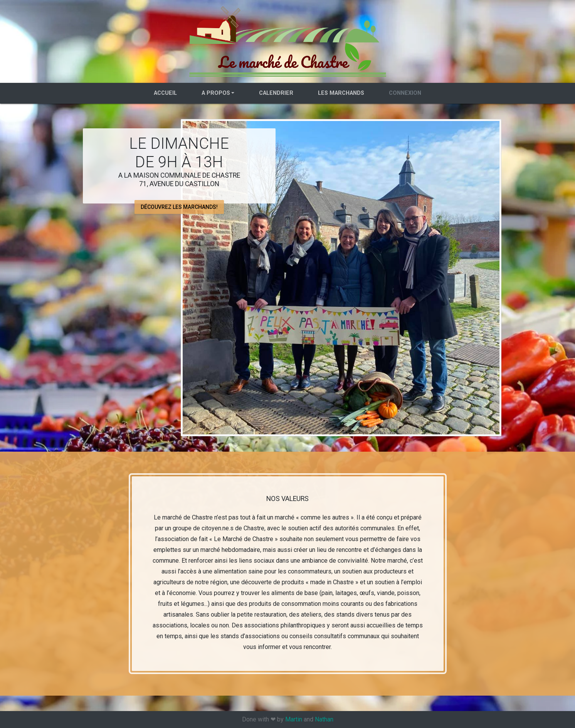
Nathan (324, 719)
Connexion (405, 93)
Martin (294, 719)
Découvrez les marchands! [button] (179, 207)
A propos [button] (216, 93)
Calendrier (276, 93)
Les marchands (341, 93)
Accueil (165, 93)
